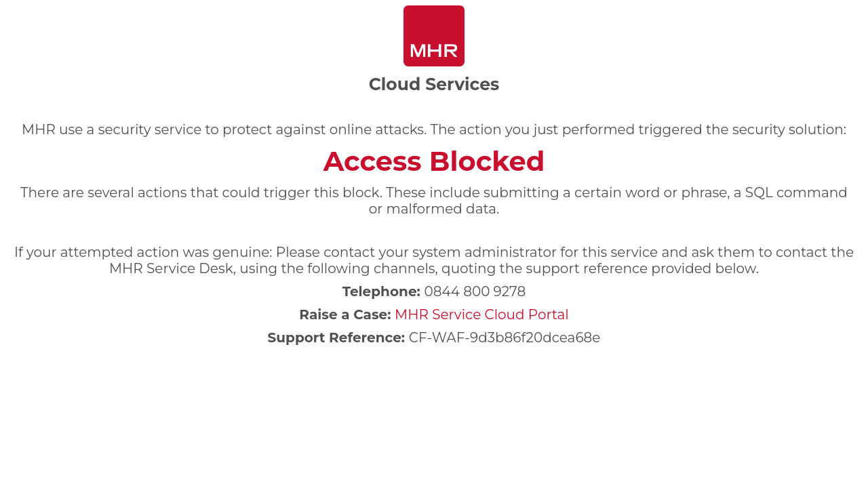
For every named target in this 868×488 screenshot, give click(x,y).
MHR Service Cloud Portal (482, 314)
